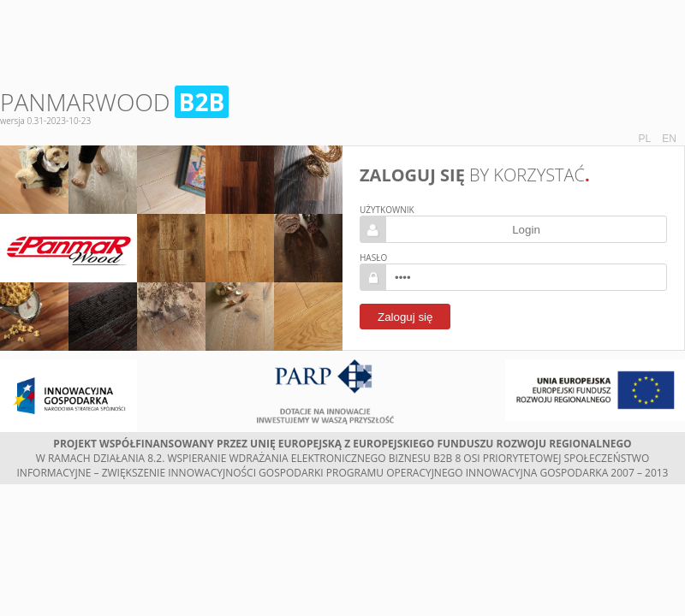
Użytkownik (387, 210)
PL (645, 139)
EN (669, 139)
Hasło (373, 258)
